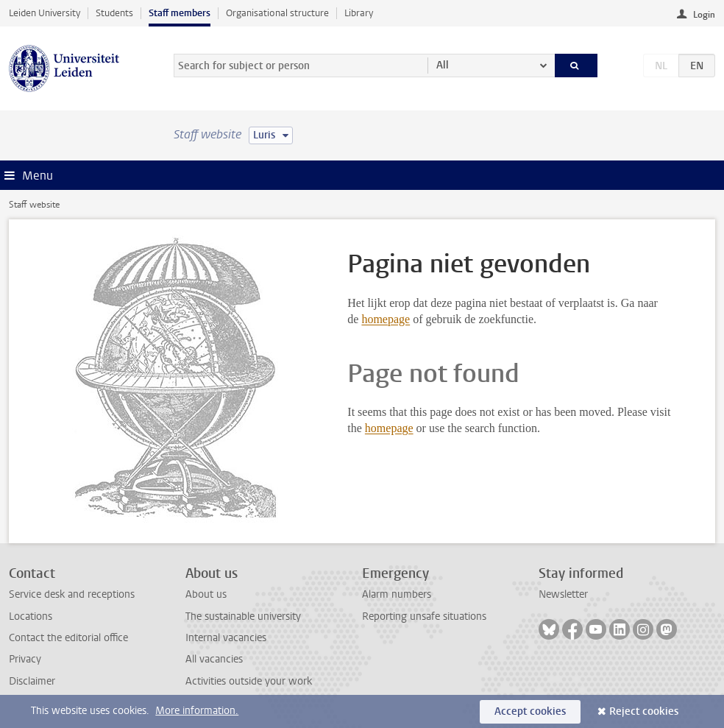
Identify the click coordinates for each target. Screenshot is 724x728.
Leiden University (45, 13)
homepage (386, 319)
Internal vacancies (226, 638)
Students (114, 13)
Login (704, 15)
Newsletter (563, 594)
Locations (31, 616)
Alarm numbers (397, 594)
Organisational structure (277, 13)
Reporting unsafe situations (424, 616)
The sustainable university (243, 616)
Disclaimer (32, 681)
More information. (197, 711)
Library (359, 13)
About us (206, 594)
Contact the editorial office (68, 638)
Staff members (180, 13)
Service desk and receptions (72, 594)
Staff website (34, 205)
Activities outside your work (249, 681)
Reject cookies (644, 711)
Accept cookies (530, 711)
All (443, 65)
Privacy (25, 659)
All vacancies (214, 659)
